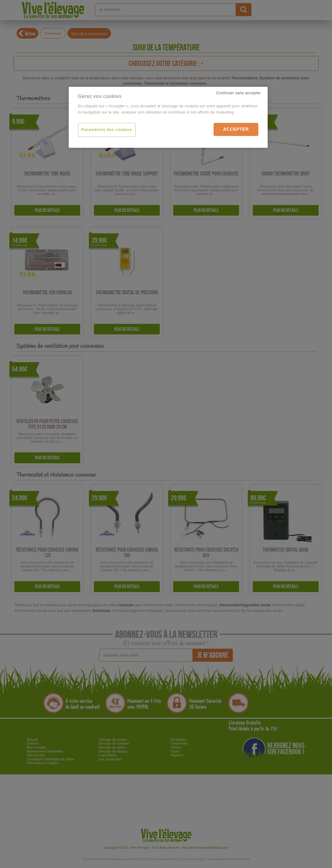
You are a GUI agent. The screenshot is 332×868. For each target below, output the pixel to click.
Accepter (236, 129)
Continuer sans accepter (239, 93)
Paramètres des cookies (107, 130)
